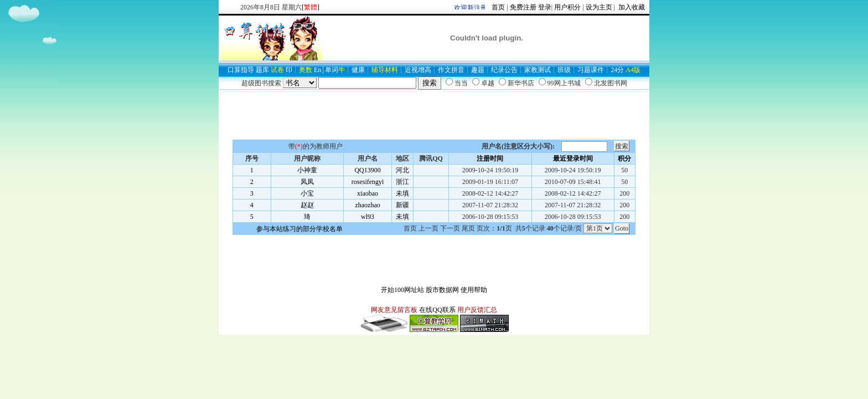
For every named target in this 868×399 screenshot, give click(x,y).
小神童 (307, 170)
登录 (545, 7)
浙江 (402, 182)
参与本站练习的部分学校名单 (299, 229)
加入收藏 (631, 7)
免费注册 (523, 7)
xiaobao (368, 193)
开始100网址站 (402, 290)
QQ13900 (367, 170)
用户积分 (567, 7)
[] (311, 7)
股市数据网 (442, 290)
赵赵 (307, 205)
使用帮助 (474, 290)
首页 (498, 7)
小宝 (307, 193)
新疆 (402, 205)
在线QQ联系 (437, 310)
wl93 (368, 217)
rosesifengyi (368, 182)
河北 (402, 170)
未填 (402, 193)
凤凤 (307, 182)
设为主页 (599, 7)
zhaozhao (367, 205)
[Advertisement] (434, 115)
